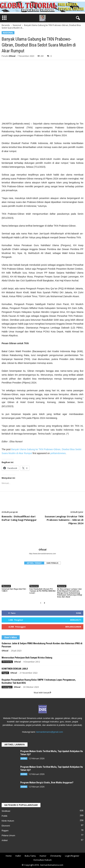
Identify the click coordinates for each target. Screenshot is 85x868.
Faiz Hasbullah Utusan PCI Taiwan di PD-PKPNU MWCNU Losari (42, 591)
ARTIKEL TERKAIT (34, 563)
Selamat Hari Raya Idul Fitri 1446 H (14, 590)
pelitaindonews (58, 453)
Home (9, 856)
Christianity (7, 662)
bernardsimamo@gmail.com (50, 732)
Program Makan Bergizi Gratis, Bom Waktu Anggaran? (47, 783)
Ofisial (12, 56)
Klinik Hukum (8, 821)
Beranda (6, 25)
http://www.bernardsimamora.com (43, 554)
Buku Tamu (30, 856)
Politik (5, 816)
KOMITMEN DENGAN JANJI (15, 669)
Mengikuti (76, 620)
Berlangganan (73, 627)
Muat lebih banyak (42, 693)
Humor (43, 856)
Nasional (17, 25)
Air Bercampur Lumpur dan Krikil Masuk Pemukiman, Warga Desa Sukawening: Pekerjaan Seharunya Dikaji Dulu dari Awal (70, 593)
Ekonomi (6, 826)
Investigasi (7, 687)
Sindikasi (6, 811)
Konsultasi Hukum (43, 860)
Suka (79, 613)
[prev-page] (41, 603)
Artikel (24, 758)
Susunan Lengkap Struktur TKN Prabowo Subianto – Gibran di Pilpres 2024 (64, 520)
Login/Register (72, 856)
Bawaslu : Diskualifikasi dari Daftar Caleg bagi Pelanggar (19, 518)
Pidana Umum (8, 835)
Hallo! (18, 856)
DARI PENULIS (52, 563)
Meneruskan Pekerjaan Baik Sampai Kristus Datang (27, 658)
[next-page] (44, 603)
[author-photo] (42, 539)
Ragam (5, 673)
